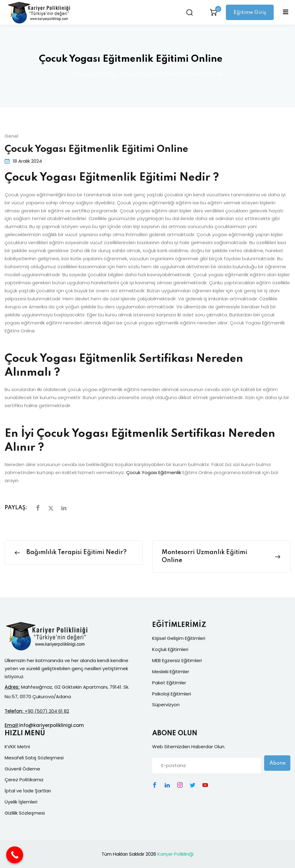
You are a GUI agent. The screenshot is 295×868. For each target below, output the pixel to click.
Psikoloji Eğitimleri (172, 694)
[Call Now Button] (15, 855)
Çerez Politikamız (24, 780)
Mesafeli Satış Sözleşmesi (34, 758)
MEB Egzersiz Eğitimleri (177, 660)
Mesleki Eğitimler (171, 672)
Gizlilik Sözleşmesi (25, 813)
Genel (11, 136)
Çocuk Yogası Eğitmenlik (154, 472)
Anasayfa (85, 75)
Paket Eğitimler (169, 683)
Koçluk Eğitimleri (170, 649)
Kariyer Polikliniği (175, 854)
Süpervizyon (166, 705)
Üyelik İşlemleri (21, 802)
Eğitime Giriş (250, 13)
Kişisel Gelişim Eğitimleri (179, 638)
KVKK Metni (17, 747)
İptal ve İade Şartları (28, 791)
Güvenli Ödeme (22, 769)
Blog (109, 75)
